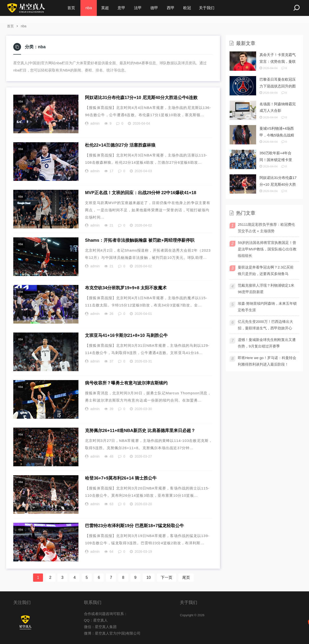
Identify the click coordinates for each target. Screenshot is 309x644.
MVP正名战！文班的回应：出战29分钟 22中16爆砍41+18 (141, 193)
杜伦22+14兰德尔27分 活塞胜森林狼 (120, 145)
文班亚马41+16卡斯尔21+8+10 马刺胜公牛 (126, 335)
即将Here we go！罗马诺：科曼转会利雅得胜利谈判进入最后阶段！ (267, 361)
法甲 (138, 8)
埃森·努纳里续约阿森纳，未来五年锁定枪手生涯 (267, 307)
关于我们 (207, 8)
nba (89, 8)
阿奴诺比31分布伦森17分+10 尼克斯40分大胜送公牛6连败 (141, 98)
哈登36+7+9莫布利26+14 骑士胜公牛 (121, 478)
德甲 (154, 8)
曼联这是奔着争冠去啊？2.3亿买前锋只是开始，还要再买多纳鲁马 (266, 270)
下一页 (167, 577)
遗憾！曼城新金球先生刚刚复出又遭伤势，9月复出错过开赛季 (267, 343)
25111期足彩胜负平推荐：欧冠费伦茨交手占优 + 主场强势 (266, 228)
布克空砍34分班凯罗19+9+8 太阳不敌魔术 (126, 288)
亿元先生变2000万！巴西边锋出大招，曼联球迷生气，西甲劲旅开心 (265, 325)
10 (149, 577)
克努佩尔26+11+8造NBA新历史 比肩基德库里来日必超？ (140, 431)
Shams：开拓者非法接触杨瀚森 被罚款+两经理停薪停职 (140, 240)
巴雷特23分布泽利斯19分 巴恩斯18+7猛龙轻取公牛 (134, 526)
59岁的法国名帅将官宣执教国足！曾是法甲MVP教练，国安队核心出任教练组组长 (267, 249)
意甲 (121, 8)
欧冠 (187, 8)
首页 (71, 8)
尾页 (186, 577)
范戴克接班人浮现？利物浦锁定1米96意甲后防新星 (266, 289)
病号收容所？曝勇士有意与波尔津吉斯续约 (126, 383)
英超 (105, 8)
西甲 (171, 8)
